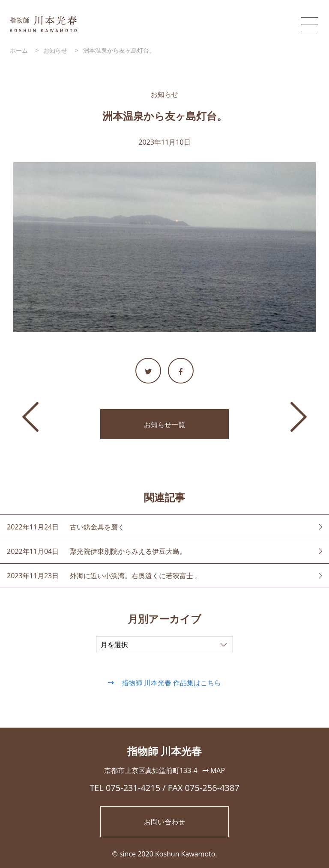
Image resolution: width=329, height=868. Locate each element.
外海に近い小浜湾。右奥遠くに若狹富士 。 (136, 576)
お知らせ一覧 (164, 425)
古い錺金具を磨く (97, 527)
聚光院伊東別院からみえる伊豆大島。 (128, 551)
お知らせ (164, 94)
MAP (214, 770)
